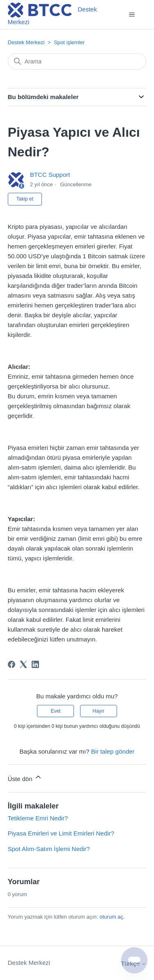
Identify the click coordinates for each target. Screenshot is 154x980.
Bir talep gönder (113, 751)
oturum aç (111, 917)
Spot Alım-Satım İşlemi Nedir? (49, 849)
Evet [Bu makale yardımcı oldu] (55, 711)
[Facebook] (11, 664)
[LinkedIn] (35, 664)
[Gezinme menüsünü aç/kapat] (132, 15)
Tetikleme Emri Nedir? (38, 818)
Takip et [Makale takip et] (25, 199)
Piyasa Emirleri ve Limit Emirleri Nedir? (61, 833)
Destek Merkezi (26, 42)
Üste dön (25, 778)
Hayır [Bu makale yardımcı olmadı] (98, 711)
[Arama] (77, 61)
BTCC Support (50, 175)
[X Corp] (23, 664)
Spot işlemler (69, 42)
